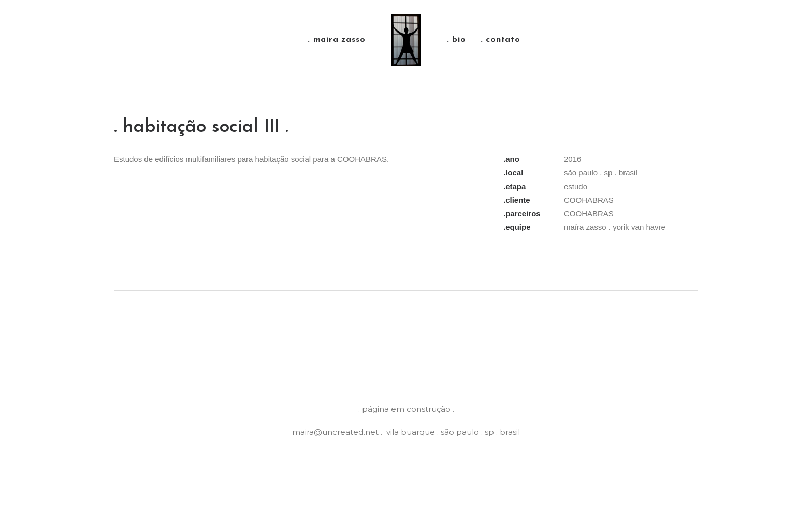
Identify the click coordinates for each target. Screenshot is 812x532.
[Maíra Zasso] (406, 40)
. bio (456, 40)
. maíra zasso (336, 40)
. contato (501, 40)
